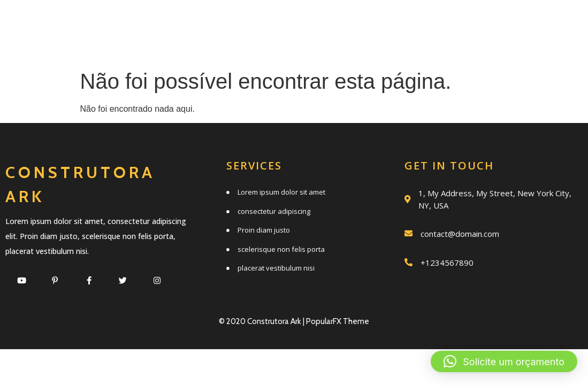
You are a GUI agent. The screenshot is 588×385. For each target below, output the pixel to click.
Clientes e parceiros (353, 46)
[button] (504, 361)
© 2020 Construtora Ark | (262, 321)
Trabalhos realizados (487, 23)
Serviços (236, 23)
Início (158, 23)
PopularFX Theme (338, 321)
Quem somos (335, 23)
